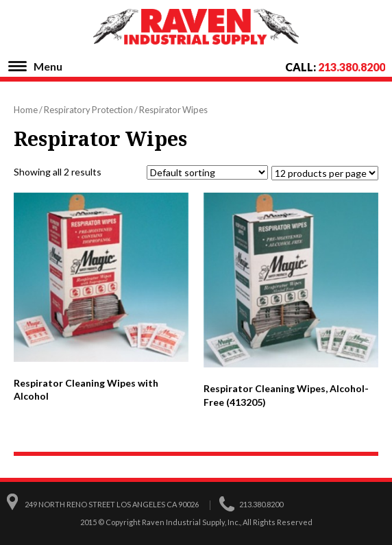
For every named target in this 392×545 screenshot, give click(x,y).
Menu (48, 66)
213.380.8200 (352, 67)
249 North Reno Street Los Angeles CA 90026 (112, 504)
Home (26, 110)
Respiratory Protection (88, 110)
